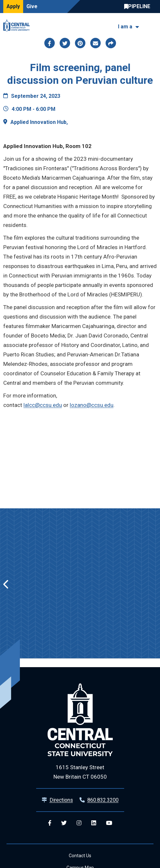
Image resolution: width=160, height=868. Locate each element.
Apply (13, 6)
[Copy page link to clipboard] (111, 43)
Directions (61, 800)
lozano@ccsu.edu (92, 405)
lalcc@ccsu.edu (43, 405)
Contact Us (80, 856)
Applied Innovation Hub (38, 122)
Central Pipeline (139, 7)
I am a (125, 27)
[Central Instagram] (79, 823)
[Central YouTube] (109, 823)
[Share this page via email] (95, 43)
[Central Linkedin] (94, 823)
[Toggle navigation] (153, 26)
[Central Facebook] (50, 823)
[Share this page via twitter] (65, 43)
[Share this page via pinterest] (80, 43)
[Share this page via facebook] (50, 43)
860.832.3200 (103, 800)
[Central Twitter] (64, 823)
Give (32, 6)
